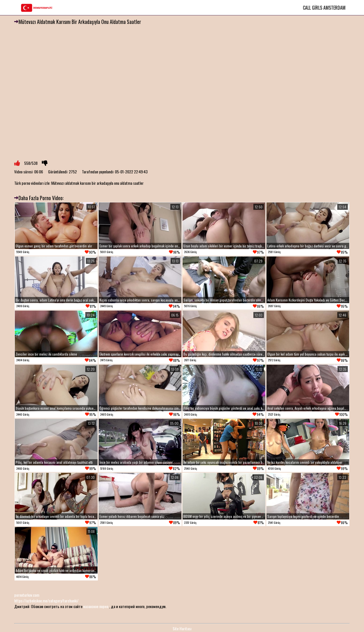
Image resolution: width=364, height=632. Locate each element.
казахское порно (96, 606)
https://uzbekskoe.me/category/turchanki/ (46, 601)
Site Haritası (182, 628)
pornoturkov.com (27, 595)
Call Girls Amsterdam (324, 8)
